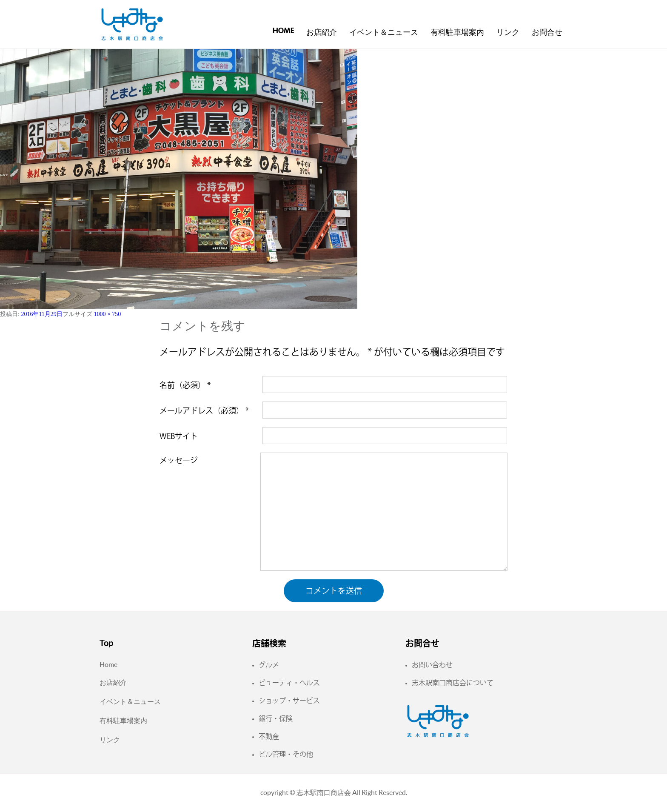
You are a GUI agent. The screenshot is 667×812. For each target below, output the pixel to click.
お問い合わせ (432, 665)
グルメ (269, 665)
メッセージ (179, 460)
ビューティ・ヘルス (289, 683)
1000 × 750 (107, 314)
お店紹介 (322, 33)
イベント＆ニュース (384, 33)
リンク (508, 33)
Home (283, 31)
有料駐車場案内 (457, 33)
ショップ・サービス (289, 701)
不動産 (269, 736)
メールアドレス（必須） (204, 410)
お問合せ (547, 33)
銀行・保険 (276, 718)
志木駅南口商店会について (453, 683)
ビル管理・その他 (286, 754)
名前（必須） (185, 385)
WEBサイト (179, 436)
